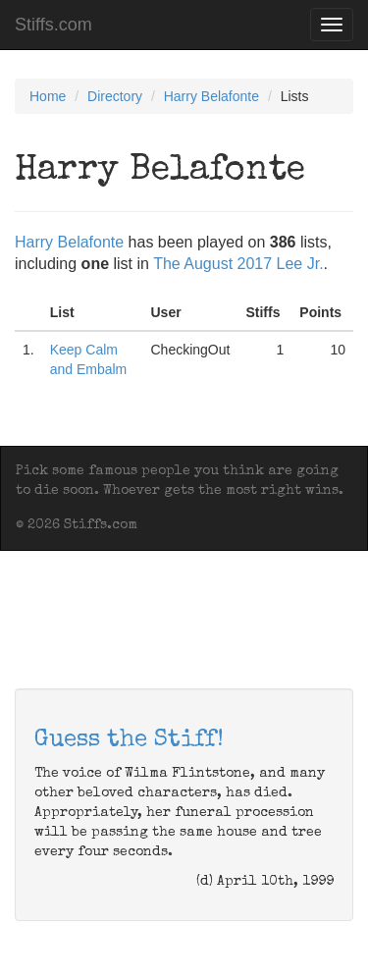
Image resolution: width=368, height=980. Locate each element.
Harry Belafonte (211, 96)
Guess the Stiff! (129, 740)
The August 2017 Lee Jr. (238, 264)
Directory (115, 96)
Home (48, 96)
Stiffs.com (53, 25)
